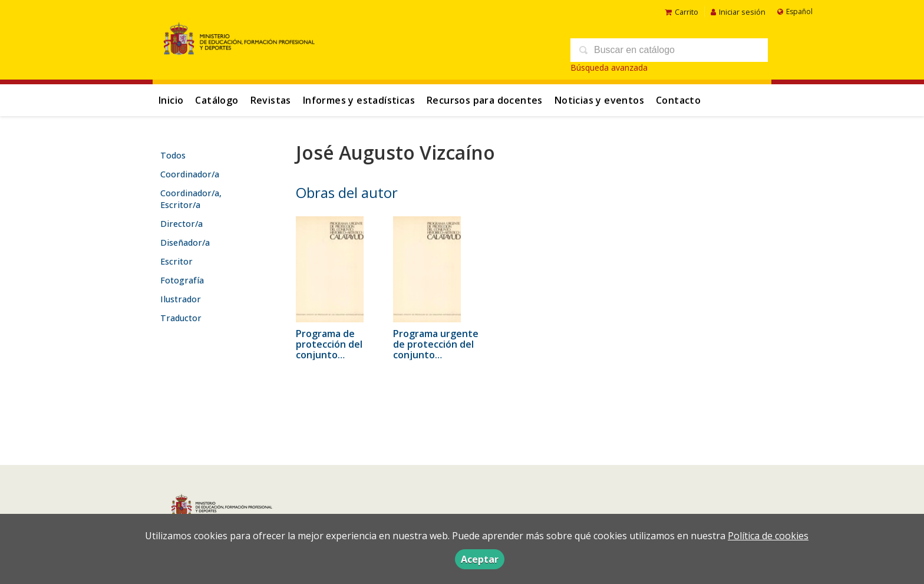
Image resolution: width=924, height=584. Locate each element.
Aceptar (480, 559)
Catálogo (217, 100)
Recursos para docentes (485, 100)
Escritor (176, 261)
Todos (173, 155)
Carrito (682, 12)
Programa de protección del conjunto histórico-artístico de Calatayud (337, 355)
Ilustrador (181, 299)
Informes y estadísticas (359, 100)
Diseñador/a (185, 242)
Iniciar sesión (738, 12)
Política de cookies (768, 536)
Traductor (181, 318)
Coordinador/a (190, 174)
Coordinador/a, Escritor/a (191, 199)
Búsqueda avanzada (609, 67)
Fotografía (182, 280)
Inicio (171, 100)
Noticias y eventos (599, 100)
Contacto (678, 100)
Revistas (271, 100)
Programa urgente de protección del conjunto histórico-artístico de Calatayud (436, 355)
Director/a (181, 224)
